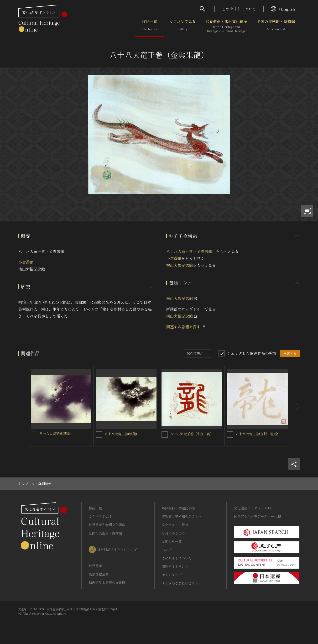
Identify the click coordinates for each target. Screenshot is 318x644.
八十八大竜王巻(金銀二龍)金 (257, 434)
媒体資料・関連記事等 (178, 508)
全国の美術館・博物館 (276, 26)
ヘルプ (167, 550)
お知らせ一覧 (172, 541)
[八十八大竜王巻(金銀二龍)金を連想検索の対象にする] (230, 435)
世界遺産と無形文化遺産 (226, 26)
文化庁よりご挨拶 (175, 525)
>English (283, 9)
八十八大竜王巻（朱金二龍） (192, 434)
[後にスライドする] (295, 406)
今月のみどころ (173, 533)
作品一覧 (149, 26)
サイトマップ (172, 575)
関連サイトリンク (175, 566)
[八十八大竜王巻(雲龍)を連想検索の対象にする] (34, 434)
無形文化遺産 (99, 574)
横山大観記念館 (180, 265)
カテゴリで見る (182, 26)
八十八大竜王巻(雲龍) (56, 434)
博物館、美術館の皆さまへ (182, 516)
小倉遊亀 (26, 262)
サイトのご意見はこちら (180, 583)
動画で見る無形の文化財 (107, 582)
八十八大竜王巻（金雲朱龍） (191, 251)
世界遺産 (95, 566)
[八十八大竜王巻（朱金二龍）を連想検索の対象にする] (165, 435)
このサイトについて (239, 9)
